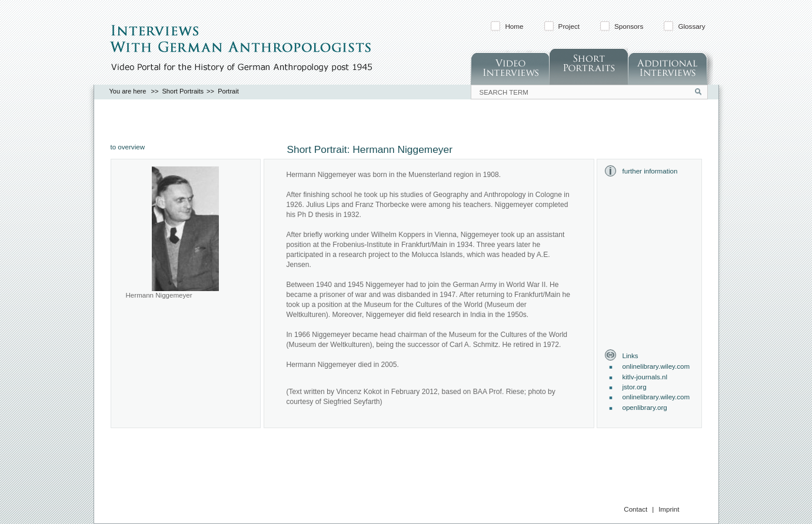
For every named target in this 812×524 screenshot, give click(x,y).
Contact (635, 509)
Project (569, 26)
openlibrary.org (645, 408)
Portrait (228, 91)
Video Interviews (510, 66)
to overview (128, 147)
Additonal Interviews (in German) (670, 66)
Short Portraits (588, 66)
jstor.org (635, 387)
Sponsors (629, 26)
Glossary (691, 26)
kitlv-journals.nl (645, 377)
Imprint (669, 509)
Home (514, 26)
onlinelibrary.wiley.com (656, 366)
